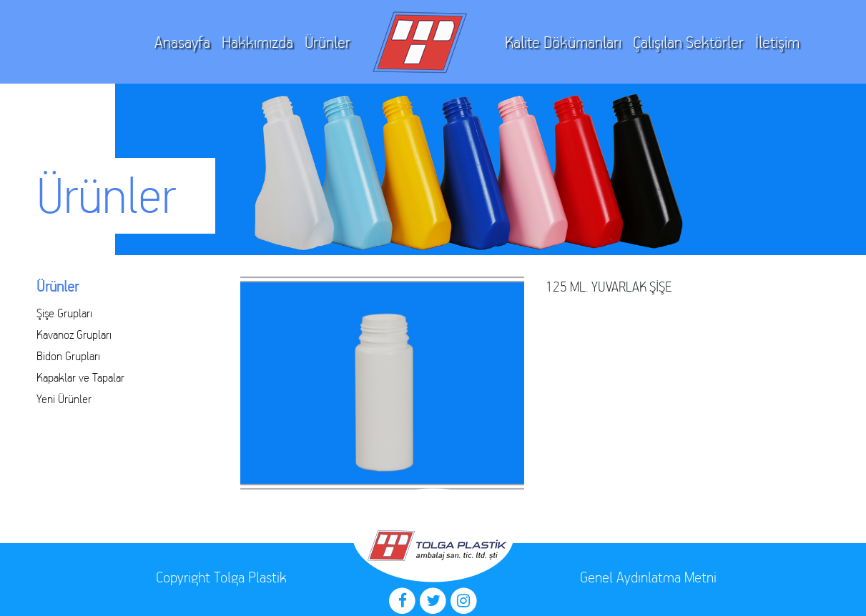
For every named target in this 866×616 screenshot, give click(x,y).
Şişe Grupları (64, 313)
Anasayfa (182, 43)
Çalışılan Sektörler (688, 43)
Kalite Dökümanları (563, 43)
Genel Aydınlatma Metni (648, 577)
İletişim (777, 43)
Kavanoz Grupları (74, 334)
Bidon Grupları (68, 356)
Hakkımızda (257, 43)
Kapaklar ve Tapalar (80, 377)
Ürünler (328, 43)
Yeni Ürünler (64, 399)
